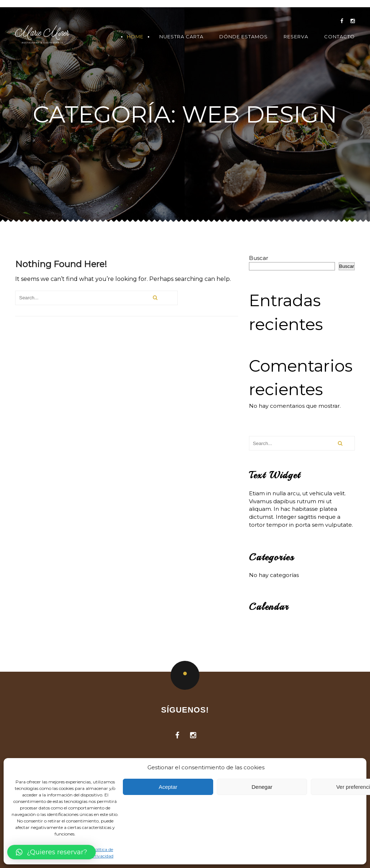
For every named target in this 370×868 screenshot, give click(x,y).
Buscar (259, 258)
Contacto (339, 37)
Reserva (296, 37)
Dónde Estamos (244, 37)
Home (135, 37)
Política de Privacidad (102, 852)
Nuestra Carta (181, 37)
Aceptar (168, 787)
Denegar (262, 787)
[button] (51, 852)
